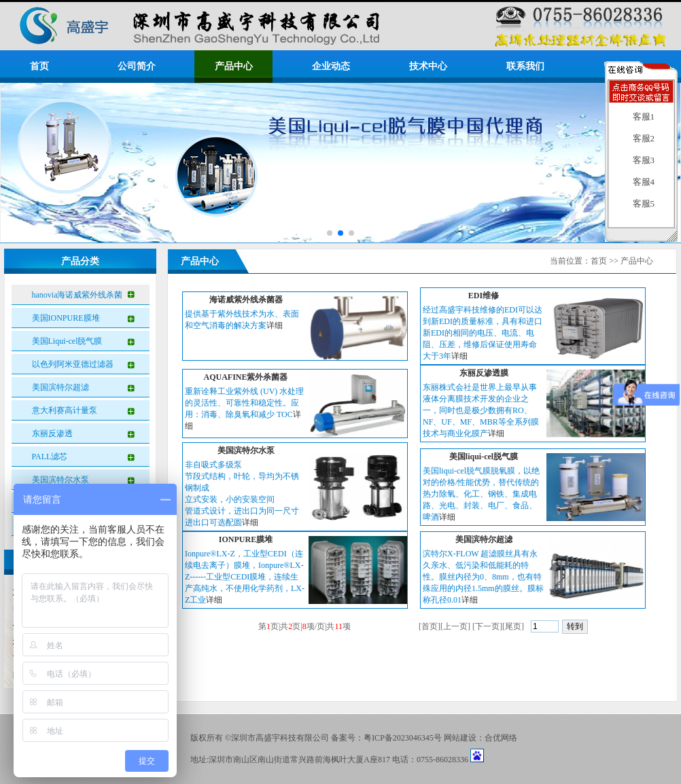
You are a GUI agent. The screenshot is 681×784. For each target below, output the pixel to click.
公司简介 (137, 66)
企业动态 (331, 66)
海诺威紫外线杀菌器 (246, 300)
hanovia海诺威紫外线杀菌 (77, 295)
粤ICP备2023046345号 (403, 738)
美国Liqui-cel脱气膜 (67, 341)
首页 (39, 66)
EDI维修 (484, 296)
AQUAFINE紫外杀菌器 (245, 377)
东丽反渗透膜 (484, 373)
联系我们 (525, 66)
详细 (275, 325)
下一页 (487, 626)
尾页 (513, 626)
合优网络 (501, 738)
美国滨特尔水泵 (60, 480)
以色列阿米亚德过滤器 (73, 364)
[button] (330, 233)
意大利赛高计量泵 (65, 410)
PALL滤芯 (50, 457)
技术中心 (428, 66)
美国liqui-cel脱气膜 (484, 457)
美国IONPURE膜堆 (66, 318)
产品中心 (234, 66)
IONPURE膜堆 (246, 539)
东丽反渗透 (52, 433)
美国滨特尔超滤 (60, 387)
